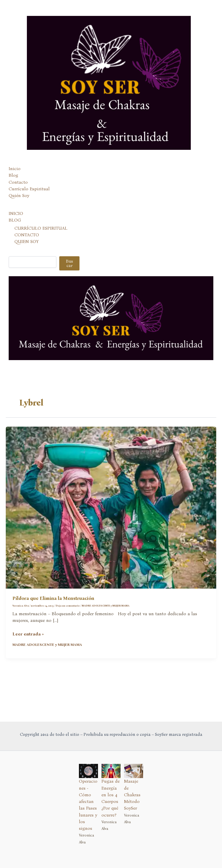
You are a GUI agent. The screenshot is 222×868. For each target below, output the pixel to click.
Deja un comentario (68, 613)
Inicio (15, 176)
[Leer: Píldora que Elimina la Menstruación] (111, 515)
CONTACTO (27, 242)
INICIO (16, 221)
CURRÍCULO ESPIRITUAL (41, 236)
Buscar (70, 271)
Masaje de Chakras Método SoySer (132, 795)
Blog (13, 183)
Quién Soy (19, 203)
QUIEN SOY (27, 249)
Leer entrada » (28, 642)
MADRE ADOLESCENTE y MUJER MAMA (106, 613)
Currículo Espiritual (29, 197)
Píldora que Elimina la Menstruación (53, 606)
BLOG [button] (15, 228)
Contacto (18, 190)
